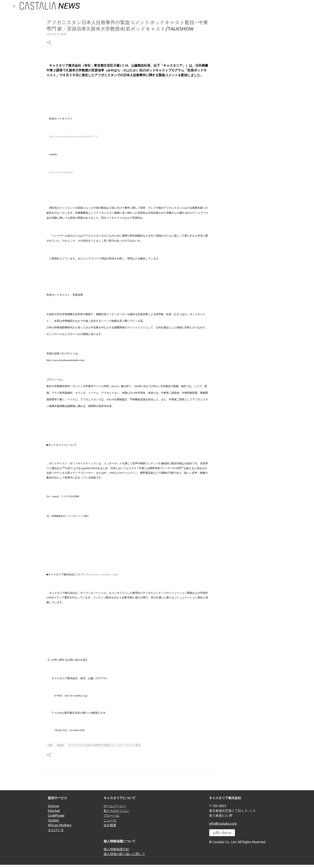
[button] (49, 43)
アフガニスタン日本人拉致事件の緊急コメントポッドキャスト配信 (104, 745)
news (60, 745)
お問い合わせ (222, 833)
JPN (50, 745)
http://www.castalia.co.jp (102, 574)
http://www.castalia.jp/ (61, 172)
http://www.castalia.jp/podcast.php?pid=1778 (73, 136)
